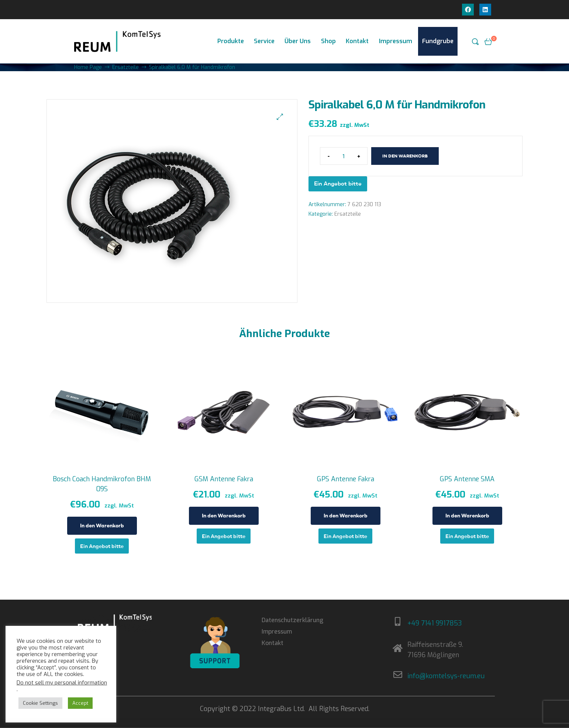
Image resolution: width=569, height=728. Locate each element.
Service (264, 41)
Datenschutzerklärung (292, 620)
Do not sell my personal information (62, 683)
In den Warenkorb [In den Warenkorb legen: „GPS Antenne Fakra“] (346, 516)
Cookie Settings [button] (40, 703)
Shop (328, 41)
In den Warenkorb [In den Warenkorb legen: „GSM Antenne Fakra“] (224, 516)
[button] (280, 117)
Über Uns (298, 41)
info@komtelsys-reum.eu (446, 676)
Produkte (231, 41)
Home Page (88, 67)
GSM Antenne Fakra (224, 479)
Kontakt (357, 41)
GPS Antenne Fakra (346, 479)
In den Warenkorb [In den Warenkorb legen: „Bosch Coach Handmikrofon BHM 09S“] (102, 526)
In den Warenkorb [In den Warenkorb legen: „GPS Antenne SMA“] (467, 516)
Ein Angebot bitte (338, 183)
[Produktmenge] (344, 156)
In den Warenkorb (405, 156)
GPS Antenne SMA (467, 479)
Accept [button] (80, 703)
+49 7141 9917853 (435, 623)
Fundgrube (438, 41)
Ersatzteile (125, 67)
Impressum (396, 41)
